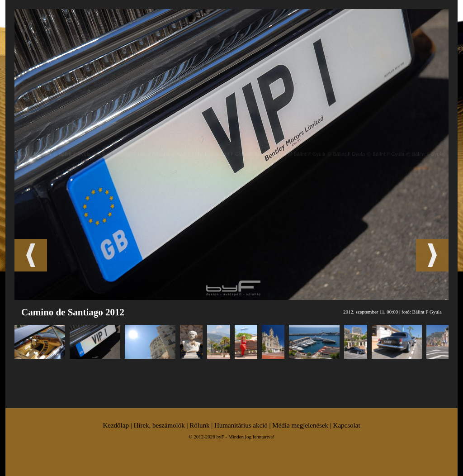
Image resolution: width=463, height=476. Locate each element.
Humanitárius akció (241, 425)
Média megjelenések (300, 425)
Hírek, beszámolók (159, 425)
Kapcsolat (347, 425)
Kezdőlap (116, 425)
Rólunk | (202, 425)
